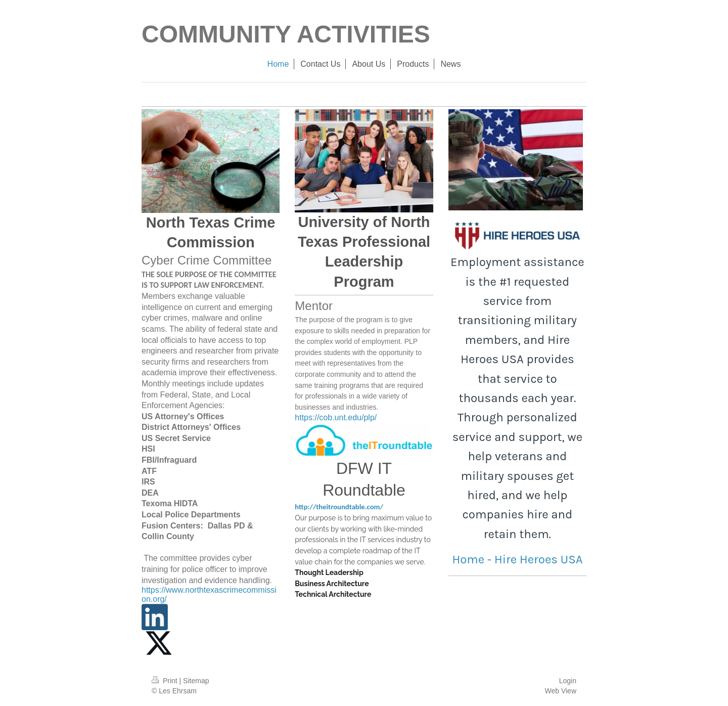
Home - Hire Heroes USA (517, 559)
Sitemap (196, 681)
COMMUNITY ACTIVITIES (286, 34)
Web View (560, 691)
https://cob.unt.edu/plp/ (336, 417)
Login (568, 681)
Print (166, 681)
